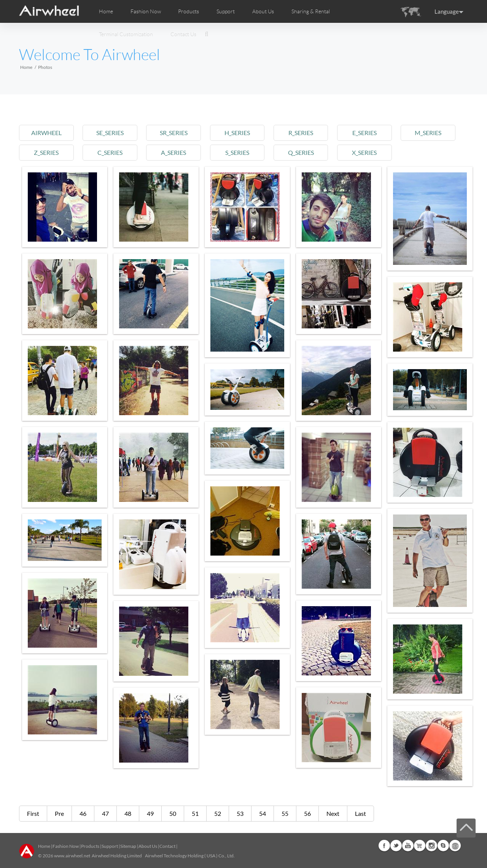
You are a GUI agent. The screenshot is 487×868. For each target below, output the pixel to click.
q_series (301, 152)
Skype (443, 846)
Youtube (408, 846)
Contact (167, 846)
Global (455, 846)
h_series (237, 133)
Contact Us (183, 34)
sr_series (174, 133)
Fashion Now (66, 846)
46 (83, 813)
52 (218, 813)
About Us (148, 846)
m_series (428, 133)
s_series (237, 152)
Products (189, 11)
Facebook (384, 846)
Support (226, 11)
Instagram (431, 846)
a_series (173, 152)
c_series (110, 152)
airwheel (46, 133)
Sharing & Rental (311, 11)
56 (307, 813)
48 (128, 813)
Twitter (396, 846)
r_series (301, 133)
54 (263, 813)
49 (150, 813)
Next (333, 813)
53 (240, 813)
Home (106, 11)
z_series (46, 152)
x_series (364, 152)
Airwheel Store (420, 846)
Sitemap (128, 846)
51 (195, 813)
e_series (364, 133)
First (33, 813)
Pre (59, 813)
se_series (110, 133)
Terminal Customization (126, 34)
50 (173, 813)
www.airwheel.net (72, 856)
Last (360, 813)
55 (285, 813)
